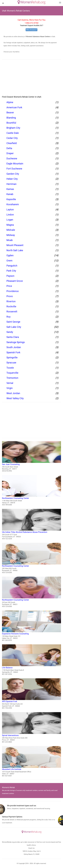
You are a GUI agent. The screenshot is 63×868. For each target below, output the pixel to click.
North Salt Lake (15, 250)
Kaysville (11, 199)
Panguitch (12, 266)
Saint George (13, 322)
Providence (13, 291)
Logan (10, 220)
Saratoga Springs (16, 342)
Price (9, 286)
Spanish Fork (13, 352)
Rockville (11, 306)
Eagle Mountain (15, 164)
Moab (10, 240)
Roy (8, 317)
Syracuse (11, 363)
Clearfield (12, 143)
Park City (11, 271)
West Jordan (13, 393)
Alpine (10, 102)
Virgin (10, 388)
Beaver (10, 113)
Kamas (10, 189)
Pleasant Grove (15, 281)
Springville (12, 358)
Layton (10, 210)
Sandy (10, 332)
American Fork (14, 107)
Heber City (12, 179)
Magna (10, 225)
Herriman (11, 184)
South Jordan (14, 347)
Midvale (11, 230)
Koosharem (13, 204)
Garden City (13, 174)
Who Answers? (31, 30)
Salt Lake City (14, 327)
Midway (11, 235)
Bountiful (11, 123)
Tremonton (12, 378)
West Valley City (15, 398)
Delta (9, 148)
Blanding (11, 118)
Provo (10, 296)
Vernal (10, 383)
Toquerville (12, 373)
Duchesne (12, 159)
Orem (9, 261)
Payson (10, 276)
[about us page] (60, 3)
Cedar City (12, 138)
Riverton (11, 301)
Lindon (10, 215)
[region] (31, 79)
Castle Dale (13, 133)
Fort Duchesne (14, 169)
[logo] (31, 2)
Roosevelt (12, 312)
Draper (10, 153)
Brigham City (13, 128)
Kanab (10, 194)
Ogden (10, 255)
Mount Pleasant (15, 245)
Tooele (10, 368)
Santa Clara (13, 337)
